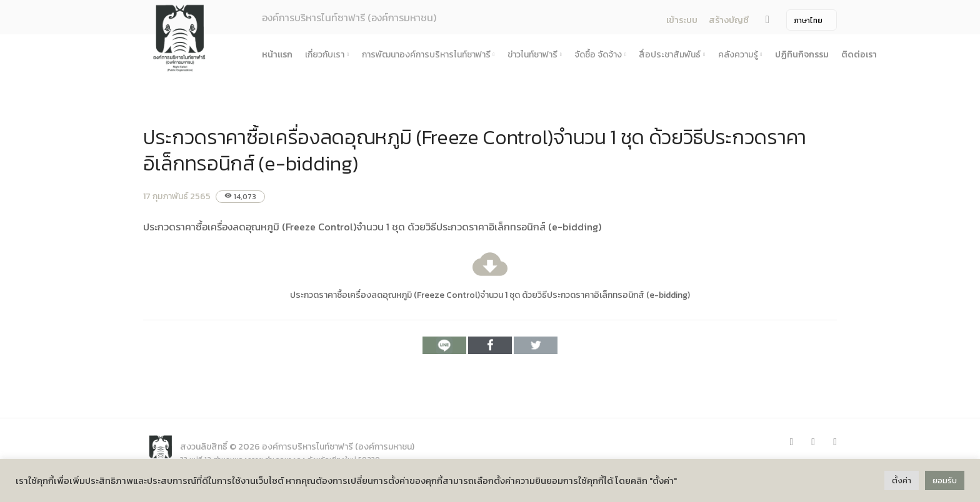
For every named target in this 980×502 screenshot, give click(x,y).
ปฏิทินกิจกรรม (802, 55)
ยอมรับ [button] (945, 480)
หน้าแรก (277, 55)
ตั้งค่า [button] (902, 480)
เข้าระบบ (682, 20)
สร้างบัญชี (729, 20)
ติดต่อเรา (859, 55)
